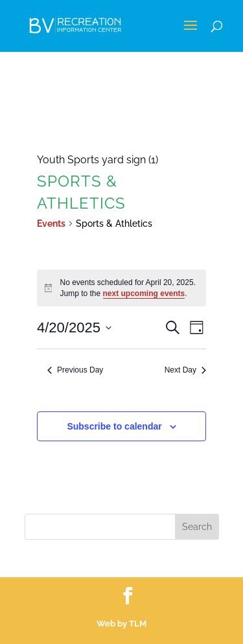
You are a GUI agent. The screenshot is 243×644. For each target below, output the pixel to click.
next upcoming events (144, 293)
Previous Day (75, 370)
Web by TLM (121, 624)
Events (51, 224)
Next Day (185, 370)
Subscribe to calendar (114, 426)
